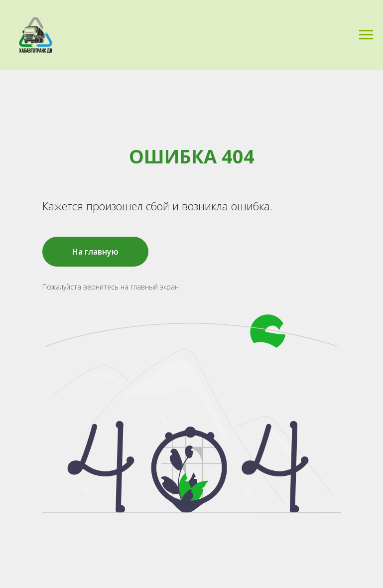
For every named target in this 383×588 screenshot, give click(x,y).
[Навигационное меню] (366, 35)
